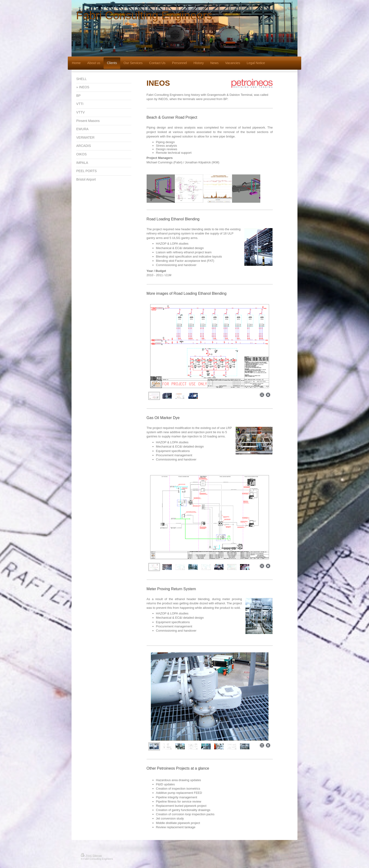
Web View (283, 858)
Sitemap (97, 856)
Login (285, 855)
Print (86, 856)
